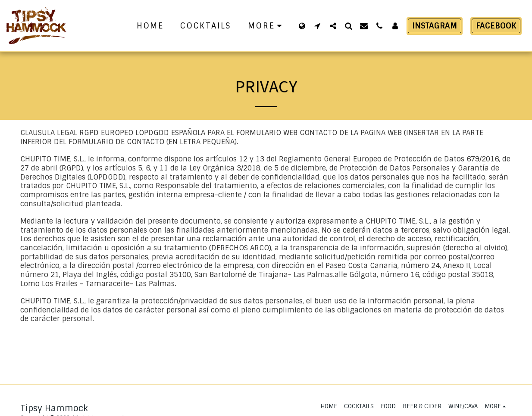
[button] (317, 26)
